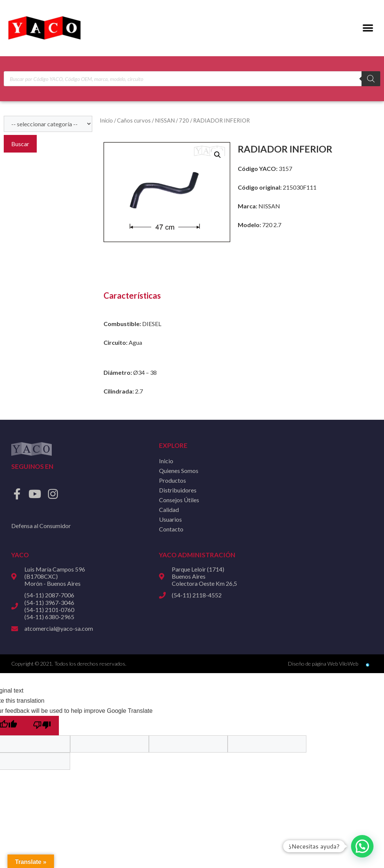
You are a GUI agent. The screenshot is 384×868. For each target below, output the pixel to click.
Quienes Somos (179, 471)
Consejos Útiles (179, 500)
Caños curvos (134, 120)
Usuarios (170, 519)
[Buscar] (371, 79)
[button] (368, 28)
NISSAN (165, 120)
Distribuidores (178, 490)
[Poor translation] (42, 726)
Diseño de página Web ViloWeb (323, 664)
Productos (172, 480)
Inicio (106, 120)
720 (184, 120)
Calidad (169, 510)
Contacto (171, 529)
